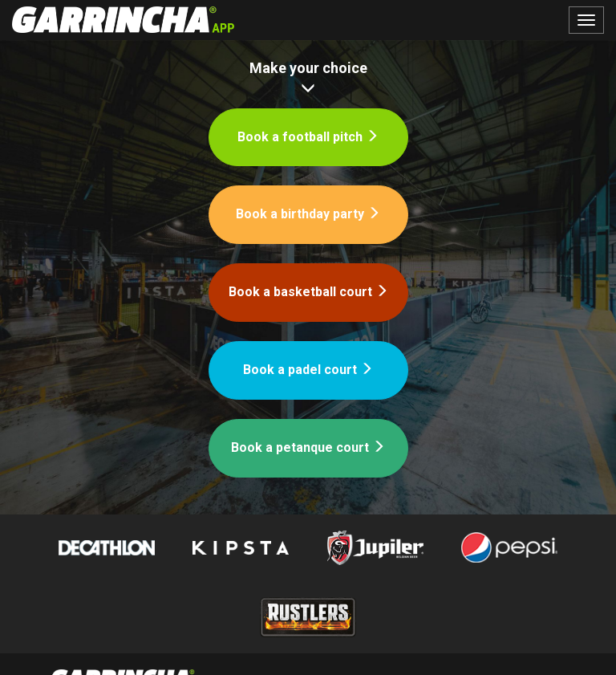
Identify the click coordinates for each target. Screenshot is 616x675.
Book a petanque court (308, 447)
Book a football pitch (308, 137)
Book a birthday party (308, 214)
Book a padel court (308, 370)
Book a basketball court (308, 292)
